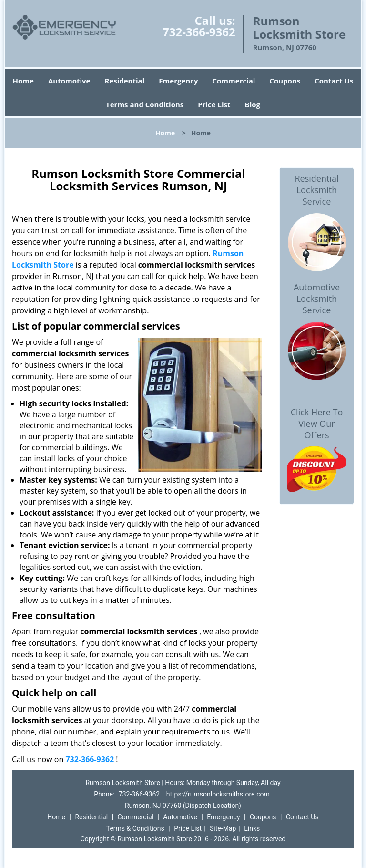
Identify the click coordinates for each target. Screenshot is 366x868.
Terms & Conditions (135, 828)
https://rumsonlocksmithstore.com (218, 794)
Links (252, 828)
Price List (214, 104)
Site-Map (223, 828)
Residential (124, 81)
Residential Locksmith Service (316, 190)
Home (23, 81)
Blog (253, 104)
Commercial (234, 81)
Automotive (69, 81)
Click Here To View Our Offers (317, 424)
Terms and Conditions (145, 104)
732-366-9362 (199, 32)
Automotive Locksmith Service (317, 299)
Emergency (178, 81)
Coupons (285, 81)
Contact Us (334, 81)
